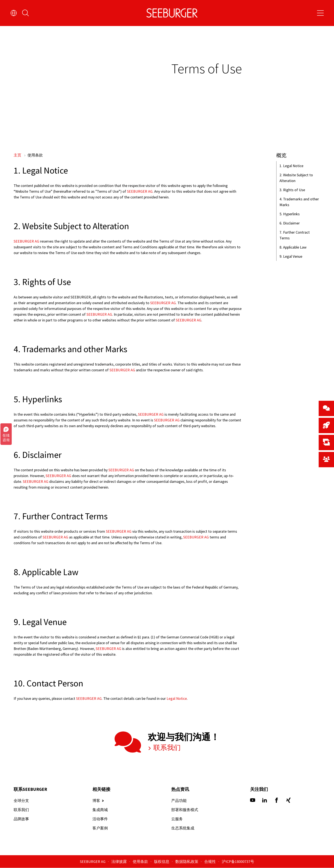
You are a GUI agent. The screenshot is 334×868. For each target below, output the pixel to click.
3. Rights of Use (292, 190)
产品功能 (179, 801)
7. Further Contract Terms (295, 235)
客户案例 (100, 828)
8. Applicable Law (293, 247)
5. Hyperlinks (290, 214)
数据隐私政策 (187, 862)
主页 (18, 155)
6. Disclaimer (290, 223)
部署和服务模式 (185, 810)
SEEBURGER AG (139, 191)
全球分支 (21, 801)
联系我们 (166, 748)
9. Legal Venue (291, 256)
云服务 (177, 819)
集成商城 (100, 810)
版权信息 (162, 862)
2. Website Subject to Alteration (296, 178)
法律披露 (119, 862)
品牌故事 (21, 819)
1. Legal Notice (291, 166)
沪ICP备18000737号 (238, 862)
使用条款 (141, 862)
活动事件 (100, 819)
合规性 (210, 862)
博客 (96, 801)
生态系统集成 (183, 828)
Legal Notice (177, 699)
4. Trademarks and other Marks (299, 202)
